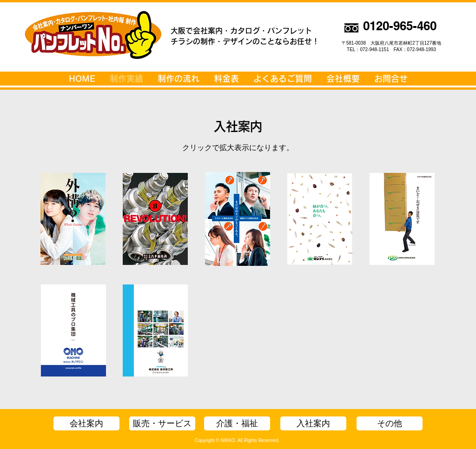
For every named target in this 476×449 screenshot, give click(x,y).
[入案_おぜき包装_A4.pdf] (402, 220)
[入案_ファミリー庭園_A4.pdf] (73, 220)
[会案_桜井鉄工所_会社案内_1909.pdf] (155, 332)
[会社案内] (86, 423)
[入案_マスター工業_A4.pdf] (238, 220)
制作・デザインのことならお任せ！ (260, 41)
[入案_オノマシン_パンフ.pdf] (73, 332)
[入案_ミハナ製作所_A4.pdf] (155, 220)
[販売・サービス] (162, 423)
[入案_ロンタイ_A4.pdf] (320, 220)
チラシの (185, 41)
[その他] (390, 423)
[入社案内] (313, 423)
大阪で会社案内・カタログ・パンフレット (241, 31)
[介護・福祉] (237, 423)
